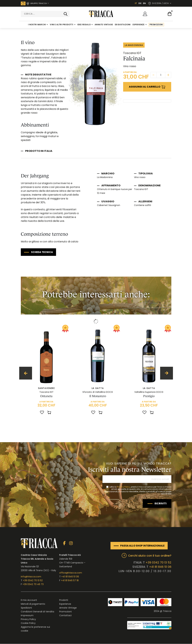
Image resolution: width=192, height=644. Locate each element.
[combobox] (45, 14)
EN (144, 3)
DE (140, 3)
